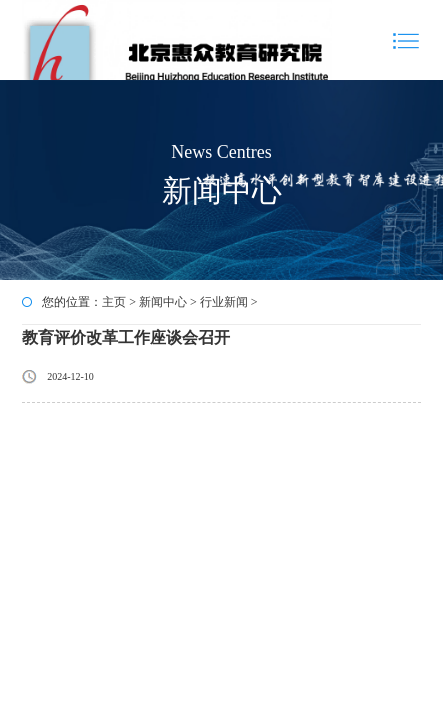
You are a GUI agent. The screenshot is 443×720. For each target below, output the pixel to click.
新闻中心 (163, 302)
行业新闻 (224, 302)
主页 (114, 302)
